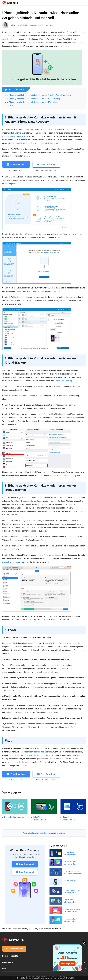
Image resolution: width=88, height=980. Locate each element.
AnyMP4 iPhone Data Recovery (15, 136)
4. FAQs (10, 106)
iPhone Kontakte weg (63, 381)
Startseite (16, 929)
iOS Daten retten (48, 25)
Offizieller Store (14, 949)
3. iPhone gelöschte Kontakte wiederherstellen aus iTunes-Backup (34, 102)
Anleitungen (26, 929)
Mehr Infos (68, 978)
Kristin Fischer (16, 25)
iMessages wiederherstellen (34, 752)
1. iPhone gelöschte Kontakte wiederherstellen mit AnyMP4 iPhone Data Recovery (40, 95)
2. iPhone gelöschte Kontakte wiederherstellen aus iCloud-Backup (33, 99)
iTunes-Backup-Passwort (12, 562)
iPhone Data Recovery (25, 850)
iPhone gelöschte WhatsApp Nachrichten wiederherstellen (35, 143)
